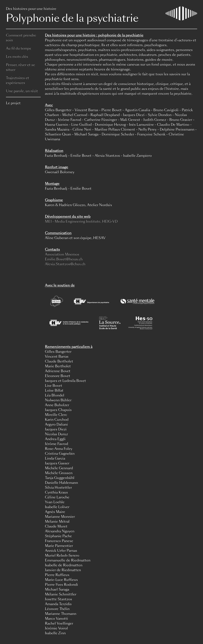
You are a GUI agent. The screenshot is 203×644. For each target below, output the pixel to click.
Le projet (13, 103)
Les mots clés (17, 57)
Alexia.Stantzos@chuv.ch (65, 264)
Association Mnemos (62, 254)
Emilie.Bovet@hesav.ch (64, 259)
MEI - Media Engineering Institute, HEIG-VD (81, 221)
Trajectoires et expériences (17, 80)
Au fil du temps (18, 48)
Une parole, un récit (22, 91)
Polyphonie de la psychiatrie (101, 16)
